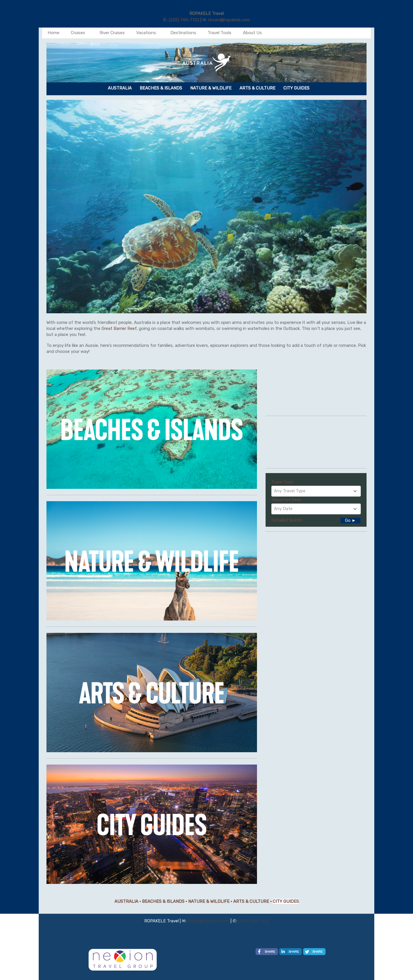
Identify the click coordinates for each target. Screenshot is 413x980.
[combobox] (316, 491)
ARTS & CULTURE (251, 901)
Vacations (146, 33)
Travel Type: (283, 482)
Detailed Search (287, 520)
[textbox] (316, 491)
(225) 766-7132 (184, 20)
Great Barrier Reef (119, 328)
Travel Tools (220, 33)
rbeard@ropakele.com (229, 20)
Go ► (350, 520)
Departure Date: (287, 500)
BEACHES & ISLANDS (163, 901)
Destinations (183, 33)
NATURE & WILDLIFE (209, 901)
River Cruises (112, 33)
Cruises (78, 33)
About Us (252, 33)
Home (53, 33)
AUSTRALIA (126, 901)
